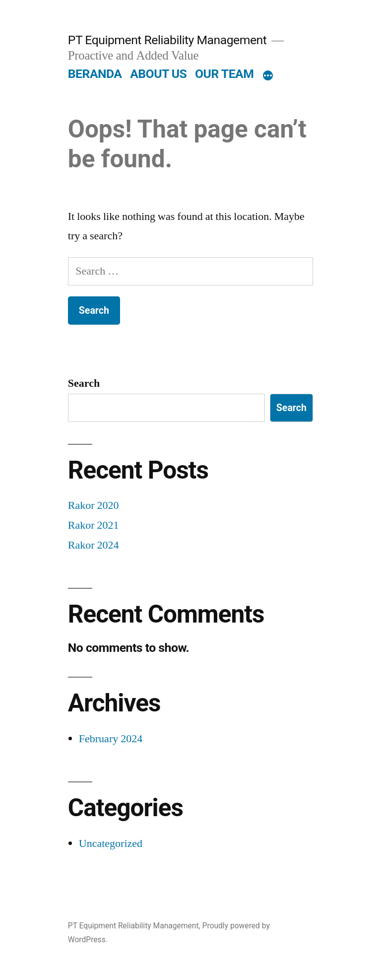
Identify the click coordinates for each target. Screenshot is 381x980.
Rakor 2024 (94, 545)
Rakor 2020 (94, 505)
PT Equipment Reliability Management (167, 40)
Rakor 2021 (94, 525)
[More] (268, 76)
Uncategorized (111, 843)
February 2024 (111, 739)
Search (84, 383)
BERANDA (95, 74)
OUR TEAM (224, 74)
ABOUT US (158, 74)
